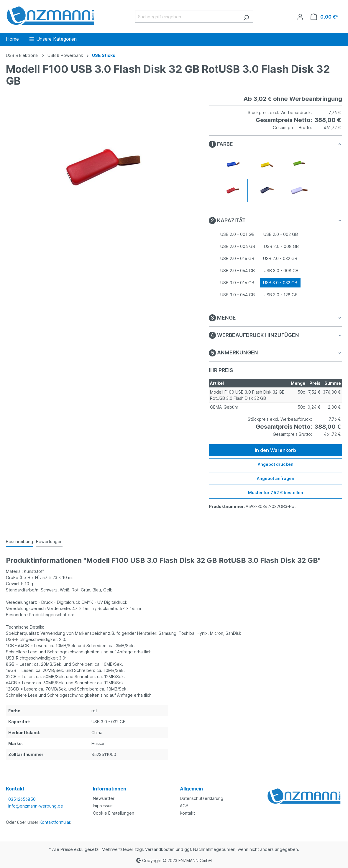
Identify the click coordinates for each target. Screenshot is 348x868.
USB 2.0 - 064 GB (238, 271)
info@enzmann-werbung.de (36, 806)
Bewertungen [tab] (49, 541)
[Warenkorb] (325, 17)
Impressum (103, 806)
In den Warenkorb (275, 450)
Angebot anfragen (276, 478)
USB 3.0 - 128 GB (281, 295)
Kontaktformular (55, 822)
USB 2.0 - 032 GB (280, 258)
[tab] (19, 542)
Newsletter (104, 798)
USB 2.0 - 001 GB (237, 234)
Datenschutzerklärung (202, 798)
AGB (184, 806)
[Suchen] (246, 17)
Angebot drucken (276, 464)
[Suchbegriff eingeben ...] (187, 17)
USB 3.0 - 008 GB (281, 271)
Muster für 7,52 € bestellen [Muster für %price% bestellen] (276, 493)
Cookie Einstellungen (114, 813)
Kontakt (187, 813)
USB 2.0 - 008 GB (281, 246)
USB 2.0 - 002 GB (281, 234)
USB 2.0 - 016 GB (237, 258)
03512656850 (22, 799)
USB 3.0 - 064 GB (238, 295)
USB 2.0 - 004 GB (238, 246)
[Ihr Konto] (300, 17)
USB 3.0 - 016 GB (237, 283)
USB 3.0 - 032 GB (280, 283)
